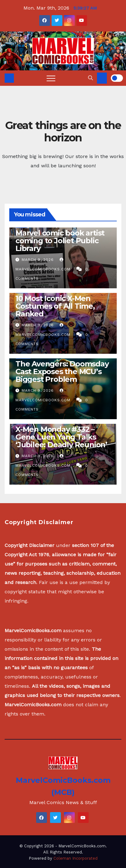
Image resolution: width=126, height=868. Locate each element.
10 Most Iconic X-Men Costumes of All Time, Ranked (55, 306)
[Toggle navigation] (51, 78)
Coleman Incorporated (76, 858)
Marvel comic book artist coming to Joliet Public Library (60, 241)
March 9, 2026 (38, 260)
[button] (90, 78)
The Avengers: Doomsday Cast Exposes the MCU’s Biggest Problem (62, 371)
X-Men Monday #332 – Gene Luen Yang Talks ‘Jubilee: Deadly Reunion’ (61, 437)
